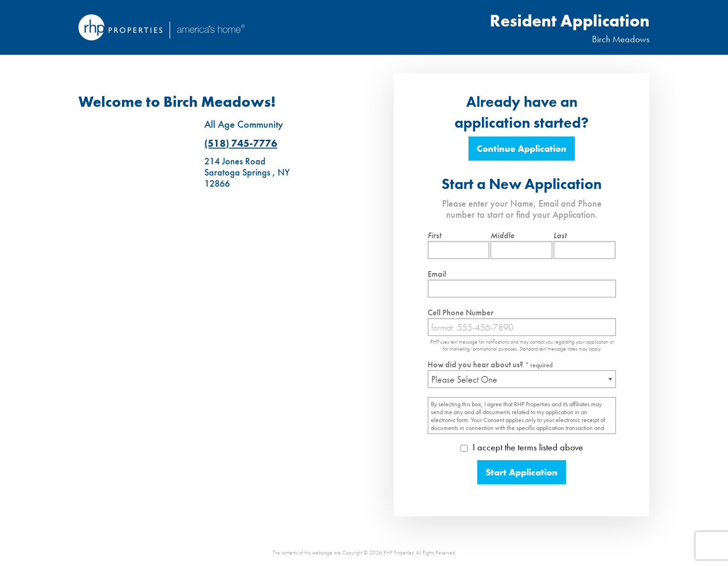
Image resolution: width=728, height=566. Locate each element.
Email (437, 274)
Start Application (522, 472)
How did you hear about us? (490, 364)
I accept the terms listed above (522, 447)
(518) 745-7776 (241, 143)
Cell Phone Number (461, 312)
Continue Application (522, 149)
